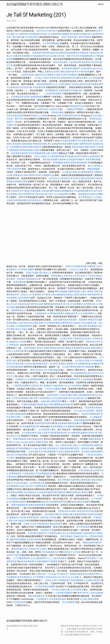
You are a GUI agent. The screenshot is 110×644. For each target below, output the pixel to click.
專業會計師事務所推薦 (17, 181)
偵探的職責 (27, 144)
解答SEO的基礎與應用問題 (54, 502)
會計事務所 (83, 492)
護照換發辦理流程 (58, 433)
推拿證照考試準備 (86, 511)
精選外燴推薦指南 (79, 163)
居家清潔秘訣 (85, 37)
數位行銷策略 (94, 166)
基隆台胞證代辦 (67, 72)
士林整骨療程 (64, 84)
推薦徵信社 (14, 345)
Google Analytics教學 (23, 442)
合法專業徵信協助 (58, 599)
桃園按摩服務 (94, 169)
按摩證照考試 (67, 323)
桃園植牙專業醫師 (75, 109)
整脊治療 (82, 593)
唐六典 (66, 304)
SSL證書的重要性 (86, 141)
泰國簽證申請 (71, 313)
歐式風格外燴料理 (53, 514)
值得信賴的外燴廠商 (81, 502)
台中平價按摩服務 (52, 370)
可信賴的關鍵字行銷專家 (46, 561)
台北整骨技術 (13, 87)
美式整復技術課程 (18, 502)
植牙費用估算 (89, 304)
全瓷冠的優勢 (48, 191)
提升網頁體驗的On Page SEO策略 (31, 448)
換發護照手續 (76, 106)
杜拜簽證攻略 (26, 87)
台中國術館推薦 (86, 445)
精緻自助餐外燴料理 (32, 147)
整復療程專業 (37, 379)
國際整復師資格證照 (53, 304)
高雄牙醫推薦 (77, 580)
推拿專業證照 (94, 295)
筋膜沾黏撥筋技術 (35, 439)
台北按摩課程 (77, 590)
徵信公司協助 (41, 156)
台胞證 (57, 75)
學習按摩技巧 (92, 558)
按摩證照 (91, 266)
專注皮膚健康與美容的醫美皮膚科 (72, 78)
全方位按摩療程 (75, 386)
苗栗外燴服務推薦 (83, 420)
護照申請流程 (28, 75)
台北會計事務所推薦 (72, 367)
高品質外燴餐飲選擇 (94, 84)
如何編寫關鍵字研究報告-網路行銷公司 (35, 4)
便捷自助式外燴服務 (44, 75)
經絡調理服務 (37, 97)
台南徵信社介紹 (23, 379)
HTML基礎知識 (85, 470)
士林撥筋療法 (94, 156)
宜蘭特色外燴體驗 (22, 56)
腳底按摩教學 (56, 524)
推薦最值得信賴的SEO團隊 (91, 194)
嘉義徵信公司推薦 (17, 342)
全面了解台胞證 (14, 37)
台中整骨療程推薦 (56, 156)
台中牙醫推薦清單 (22, 558)
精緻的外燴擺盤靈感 (64, 191)
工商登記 (24, 295)
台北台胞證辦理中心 (88, 313)
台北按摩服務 (87, 379)
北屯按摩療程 (77, 304)
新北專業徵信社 (86, 197)
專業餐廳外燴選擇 (62, 163)
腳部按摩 (83, 326)
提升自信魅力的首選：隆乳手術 (61, 56)
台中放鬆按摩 (31, 37)
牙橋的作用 (54, 109)
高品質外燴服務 (34, 539)
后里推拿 (15, 191)
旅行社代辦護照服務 (72, 533)
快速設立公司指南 (39, 116)
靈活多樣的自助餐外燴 (80, 34)
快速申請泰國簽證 (69, 75)
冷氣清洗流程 (77, 84)
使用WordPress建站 (67, 511)
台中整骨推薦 (83, 72)
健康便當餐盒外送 (20, 549)
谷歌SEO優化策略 (15, 116)
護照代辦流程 (80, 295)
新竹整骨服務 (83, 527)
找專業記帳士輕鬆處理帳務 (75, 514)
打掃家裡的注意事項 (82, 339)
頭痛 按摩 (33, 398)
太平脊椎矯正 (39, 577)
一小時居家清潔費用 (52, 94)
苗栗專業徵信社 (19, 310)
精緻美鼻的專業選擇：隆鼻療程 (73, 320)
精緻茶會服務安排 (36, 596)
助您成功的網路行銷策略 (54, 159)
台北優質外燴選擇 (92, 580)
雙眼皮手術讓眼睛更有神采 (78, 348)
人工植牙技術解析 (58, 558)
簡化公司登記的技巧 (78, 276)
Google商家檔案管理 (83, 191)
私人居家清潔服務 (95, 593)
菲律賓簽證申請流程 (38, 34)
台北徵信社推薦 (69, 172)
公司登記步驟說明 (53, 389)
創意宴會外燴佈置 (41, 53)
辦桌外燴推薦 (28, 561)
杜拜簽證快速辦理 (69, 141)
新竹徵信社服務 (78, 178)
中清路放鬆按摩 (38, 56)
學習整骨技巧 (54, 448)
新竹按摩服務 (68, 602)
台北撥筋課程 (45, 430)
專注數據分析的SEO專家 (76, 156)
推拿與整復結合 (25, 577)
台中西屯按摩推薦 (20, 398)
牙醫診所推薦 (42, 442)
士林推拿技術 (42, 109)
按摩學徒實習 (16, 474)
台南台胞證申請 (35, 452)
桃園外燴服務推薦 (18, 414)
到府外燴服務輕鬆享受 (69, 379)
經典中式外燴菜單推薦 (76, 266)
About (101, 4)
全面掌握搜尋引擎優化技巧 (71, 90)
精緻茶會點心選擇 (31, 150)
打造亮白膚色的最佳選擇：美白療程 (41, 364)
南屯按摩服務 (57, 426)
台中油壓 (75, 577)
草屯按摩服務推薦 (37, 153)
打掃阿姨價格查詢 (56, 313)
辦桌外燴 (54, 53)
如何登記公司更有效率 (47, 31)
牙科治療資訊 (30, 492)
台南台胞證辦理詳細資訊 (62, 295)
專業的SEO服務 (40, 144)
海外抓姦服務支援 (79, 373)
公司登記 (38, 78)
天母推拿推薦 (19, 602)
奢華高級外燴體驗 (15, 492)
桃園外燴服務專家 (37, 505)
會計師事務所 (64, 480)
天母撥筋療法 (41, 313)
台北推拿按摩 (66, 339)
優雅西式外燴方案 (89, 433)
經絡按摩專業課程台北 (47, 84)
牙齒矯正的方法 (80, 536)
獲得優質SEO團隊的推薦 (66, 492)
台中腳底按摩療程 (24, 326)
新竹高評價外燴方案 (78, 398)
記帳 (59, 116)
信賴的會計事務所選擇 (51, 401)
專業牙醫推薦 (92, 159)
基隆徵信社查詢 (21, 175)
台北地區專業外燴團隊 (59, 34)
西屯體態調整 (13, 486)
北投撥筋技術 (97, 34)
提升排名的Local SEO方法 (58, 577)
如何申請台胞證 (31, 323)
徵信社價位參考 (61, 62)
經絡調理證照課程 (43, 423)
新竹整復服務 (88, 367)
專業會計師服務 (66, 364)
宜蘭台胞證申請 (51, 379)
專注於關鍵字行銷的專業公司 (53, 386)
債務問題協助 (74, 291)
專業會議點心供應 (59, 276)
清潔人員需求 (43, 433)
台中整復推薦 (35, 295)
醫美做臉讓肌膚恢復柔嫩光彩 (69, 423)
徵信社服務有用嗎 (91, 574)
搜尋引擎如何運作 (70, 37)
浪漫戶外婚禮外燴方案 (28, 194)
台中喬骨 (46, 295)
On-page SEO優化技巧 (59, 574)
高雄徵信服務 (57, 112)
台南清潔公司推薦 (48, 517)
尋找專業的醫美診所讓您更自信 (28, 200)
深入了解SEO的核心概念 (67, 445)
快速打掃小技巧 (46, 194)
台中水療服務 (95, 78)
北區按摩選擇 (24, 298)
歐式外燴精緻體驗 (20, 455)
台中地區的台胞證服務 (30, 191)
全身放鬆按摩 (39, 87)
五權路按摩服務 (29, 404)
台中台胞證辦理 (62, 194)
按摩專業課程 (33, 517)
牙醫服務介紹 (48, 175)
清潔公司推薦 (49, 78)
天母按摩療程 (15, 147)
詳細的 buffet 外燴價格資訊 (36, 524)
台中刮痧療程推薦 (60, 398)
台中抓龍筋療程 (29, 433)
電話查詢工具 (45, 273)
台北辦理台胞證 (55, 533)
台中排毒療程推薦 (82, 364)
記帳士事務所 (52, 153)
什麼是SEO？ (42, 574)
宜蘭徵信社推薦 (52, 72)
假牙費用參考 (51, 90)
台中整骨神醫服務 (51, 43)
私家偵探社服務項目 (37, 533)
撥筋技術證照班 (58, 348)
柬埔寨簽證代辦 (33, 279)
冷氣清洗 (35, 386)
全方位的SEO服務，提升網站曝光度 (28, 483)
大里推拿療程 (44, 398)
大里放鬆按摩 (75, 62)
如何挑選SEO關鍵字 (71, 68)
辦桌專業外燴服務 (94, 408)
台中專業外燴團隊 (26, 269)
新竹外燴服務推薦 (84, 56)
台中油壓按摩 (22, 34)
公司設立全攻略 (76, 269)
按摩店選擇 (52, 395)
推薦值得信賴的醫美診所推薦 (72, 53)
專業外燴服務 (61, 291)
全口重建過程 (96, 417)
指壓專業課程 (86, 144)
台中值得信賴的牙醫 (67, 395)
